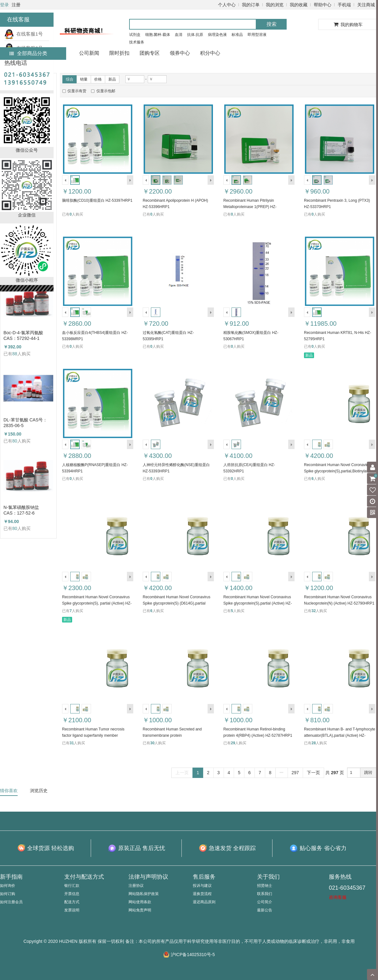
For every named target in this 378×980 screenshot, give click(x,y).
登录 (4, 5)
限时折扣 (119, 53)
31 (72, 743)
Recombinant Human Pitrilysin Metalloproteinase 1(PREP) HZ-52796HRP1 (250, 207)
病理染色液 (217, 35)
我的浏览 (275, 5)
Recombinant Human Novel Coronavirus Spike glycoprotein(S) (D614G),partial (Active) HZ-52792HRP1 (177, 603)
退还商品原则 (204, 902)
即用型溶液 (257, 35)
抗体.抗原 (195, 35)
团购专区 (150, 53)
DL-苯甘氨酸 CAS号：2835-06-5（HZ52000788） (25, 423)
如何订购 (8, 894)
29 (233, 743)
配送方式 (72, 902)
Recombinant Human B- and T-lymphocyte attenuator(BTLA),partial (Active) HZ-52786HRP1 (340, 735)
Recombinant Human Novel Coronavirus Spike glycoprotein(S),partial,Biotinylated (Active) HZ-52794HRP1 (338, 471)
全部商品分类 (28, 53)
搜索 (272, 24)
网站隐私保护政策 (144, 894)
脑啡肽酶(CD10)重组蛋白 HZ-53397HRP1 (97, 200)
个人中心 (227, 5)
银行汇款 (72, 886)
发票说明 (72, 910)
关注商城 (366, 5)
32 (314, 611)
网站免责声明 (140, 910)
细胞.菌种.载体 (158, 35)
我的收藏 (299, 5)
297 (295, 773)
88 (15, 354)
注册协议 (136, 886)
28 (314, 743)
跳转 (368, 772)
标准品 (237, 35)
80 (15, 441)
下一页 (313, 773)
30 (152, 743)
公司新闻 (89, 53)
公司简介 (265, 902)
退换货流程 (202, 894)
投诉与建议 (202, 886)
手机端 (344, 5)
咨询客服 (338, 897)
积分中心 (210, 53)
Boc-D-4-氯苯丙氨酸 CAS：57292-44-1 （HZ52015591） (23, 336)
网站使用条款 (140, 902)
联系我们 (265, 894)
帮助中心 (323, 5)
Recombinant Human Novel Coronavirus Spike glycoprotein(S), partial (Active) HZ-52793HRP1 (97, 603)
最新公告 (265, 910)
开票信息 (72, 894)
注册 (16, 5)
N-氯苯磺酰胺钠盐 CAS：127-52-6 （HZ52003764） (21, 510)
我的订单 (251, 5)
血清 (179, 35)
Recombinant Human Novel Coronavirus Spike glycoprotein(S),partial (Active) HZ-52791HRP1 (258, 603)
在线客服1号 (24, 34)
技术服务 (137, 42)
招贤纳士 (265, 886)
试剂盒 (135, 35)
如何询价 (8, 886)
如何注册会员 (11, 902)
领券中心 (180, 53)
